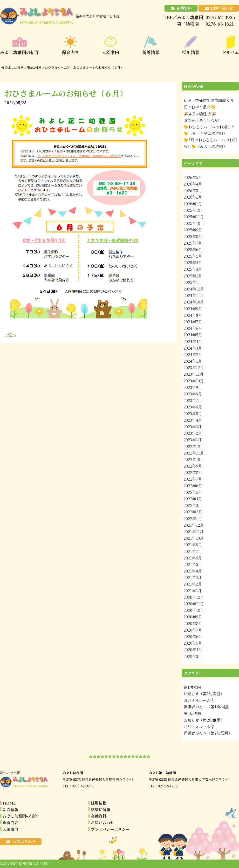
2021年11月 (194, 532)
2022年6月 (193, 486)
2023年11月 (194, 374)
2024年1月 (193, 361)
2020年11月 (194, 604)
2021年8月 (193, 545)
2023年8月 (193, 394)
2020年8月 (193, 623)
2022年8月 (193, 472)
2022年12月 (194, 446)
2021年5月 (193, 564)
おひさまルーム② (199, 727)
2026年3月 (193, 190)
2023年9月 (193, 387)
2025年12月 (194, 210)
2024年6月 (193, 328)
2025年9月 (193, 230)
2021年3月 (193, 577)
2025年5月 (193, 256)
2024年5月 (193, 335)
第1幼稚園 (192, 687)
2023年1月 (193, 440)
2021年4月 (193, 571)
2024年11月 (194, 295)
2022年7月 (193, 479)
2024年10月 (194, 302)
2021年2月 (193, 584)
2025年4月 (193, 263)
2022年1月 (193, 519)
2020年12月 (194, 597)
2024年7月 (193, 322)
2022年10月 (194, 459)
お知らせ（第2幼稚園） (204, 720)
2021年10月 (194, 538)
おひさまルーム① (199, 700)
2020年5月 (193, 643)
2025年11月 (194, 217)
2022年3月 (193, 505)
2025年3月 (193, 269)
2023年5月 (193, 414)
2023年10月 (194, 381)
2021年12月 (194, 525)
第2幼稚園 (192, 713)
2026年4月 (193, 184)
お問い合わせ (222, 8)
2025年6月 (193, 250)
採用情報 (99, 803)
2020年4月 (193, 650)
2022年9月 (193, 466)
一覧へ (10, 335)
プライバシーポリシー (110, 829)
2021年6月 (193, 558)
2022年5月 (193, 492)
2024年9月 (193, 309)
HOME (9, 803)
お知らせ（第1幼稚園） (204, 694)
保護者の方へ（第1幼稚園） (208, 707)
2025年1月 (193, 282)
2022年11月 (194, 453)
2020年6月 (193, 637)
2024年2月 (193, 355)
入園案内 (11, 829)
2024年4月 (193, 341)
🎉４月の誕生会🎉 (200, 114)
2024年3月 (193, 348)
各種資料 (184, 8)
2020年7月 (193, 630)
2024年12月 (194, 289)
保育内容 (11, 823)
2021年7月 (193, 551)
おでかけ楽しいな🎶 (201, 120)
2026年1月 (193, 204)
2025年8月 (193, 237)
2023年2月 (193, 433)
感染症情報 (101, 809)
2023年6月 (193, 407)
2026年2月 (193, 197)
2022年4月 (193, 499)
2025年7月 (193, 243)
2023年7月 (193, 400)
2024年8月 (193, 315)
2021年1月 (193, 591)
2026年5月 (193, 177)
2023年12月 (194, 368)
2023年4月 (193, 420)
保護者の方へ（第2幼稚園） (208, 733)
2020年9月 (193, 617)
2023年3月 (193, 427)
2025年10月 (194, 223)
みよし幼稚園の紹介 (20, 816)
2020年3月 (193, 656)
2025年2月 (193, 276)
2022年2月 (193, 512)
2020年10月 (194, 610)
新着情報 (11, 809)
